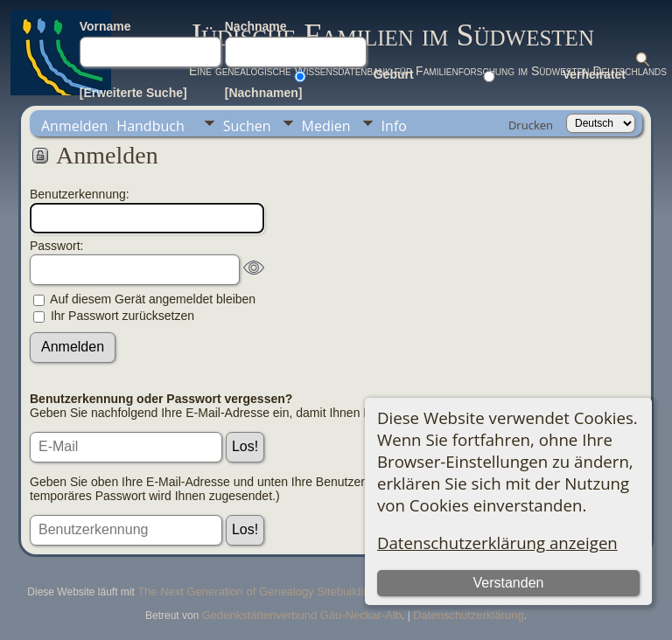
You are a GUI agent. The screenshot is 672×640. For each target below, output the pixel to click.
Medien (326, 126)
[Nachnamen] (264, 93)
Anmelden (74, 126)
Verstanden (508, 583)
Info (394, 126)
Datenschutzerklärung (468, 615)
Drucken (531, 125)
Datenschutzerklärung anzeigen (497, 543)
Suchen (247, 126)
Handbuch (150, 126)
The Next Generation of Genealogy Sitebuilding (256, 591)
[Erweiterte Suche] (133, 93)
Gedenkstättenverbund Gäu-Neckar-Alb (302, 615)
